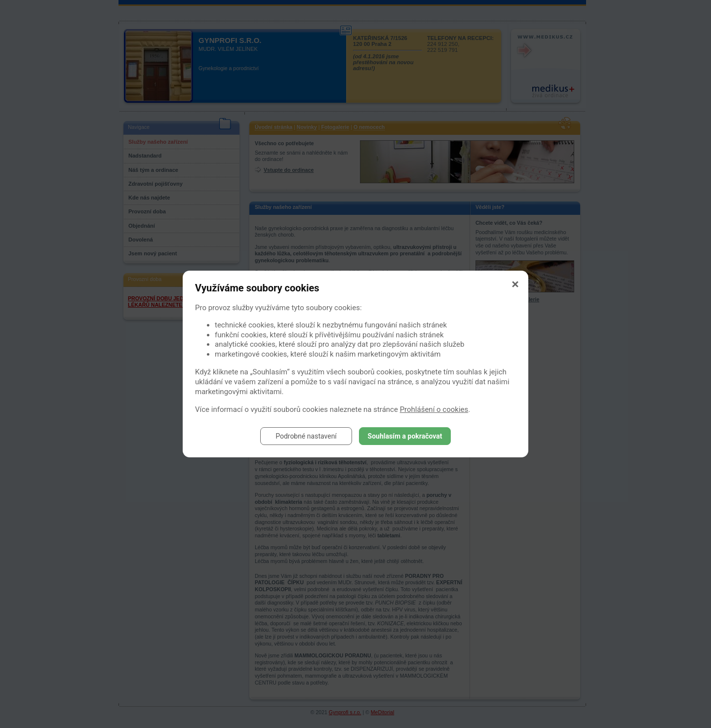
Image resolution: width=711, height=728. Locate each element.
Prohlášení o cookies (434, 409)
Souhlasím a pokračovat (405, 436)
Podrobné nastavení (306, 436)
